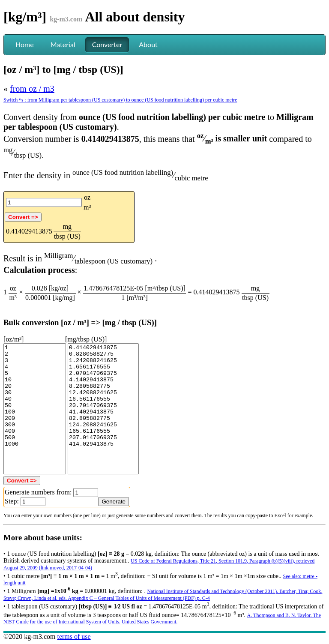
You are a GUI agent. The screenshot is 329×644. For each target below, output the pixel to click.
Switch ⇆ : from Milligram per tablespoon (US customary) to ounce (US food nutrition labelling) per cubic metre (120, 100)
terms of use (74, 637)
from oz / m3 (32, 89)
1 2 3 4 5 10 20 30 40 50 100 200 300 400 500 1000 (35, 409)
